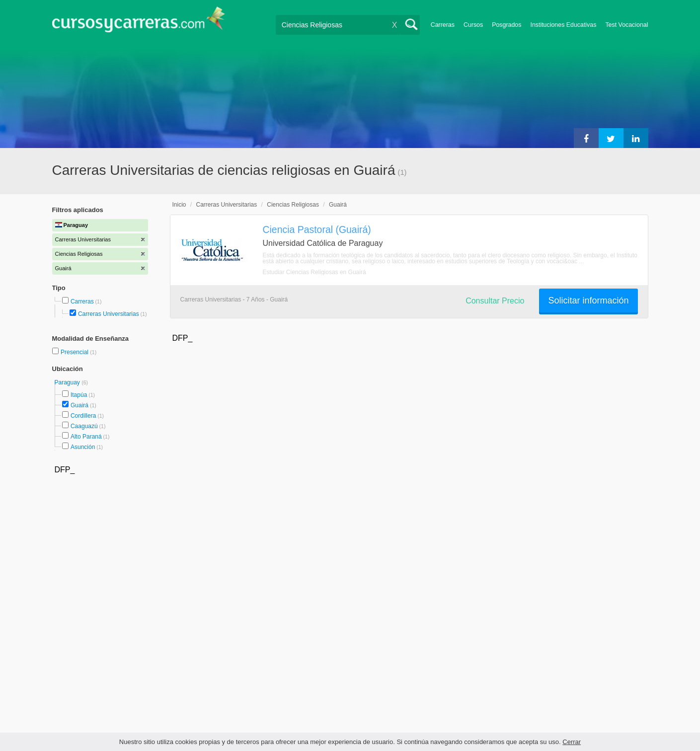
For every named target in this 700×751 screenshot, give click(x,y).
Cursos (473, 25)
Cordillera (83, 416)
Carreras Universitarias (109, 314)
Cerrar (572, 742)
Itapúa (79, 395)
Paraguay (68, 382)
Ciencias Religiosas (293, 205)
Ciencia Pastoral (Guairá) (317, 229)
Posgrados (506, 25)
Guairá (79, 405)
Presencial (75, 352)
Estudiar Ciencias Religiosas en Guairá (314, 272)
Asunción (83, 447)
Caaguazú (84, 426)
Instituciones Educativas (563, 25)
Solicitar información (588, 300)
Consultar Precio (495, 301)
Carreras (443, 25)
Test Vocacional (626, 25)
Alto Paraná (86, 437)
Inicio (179, 205)
